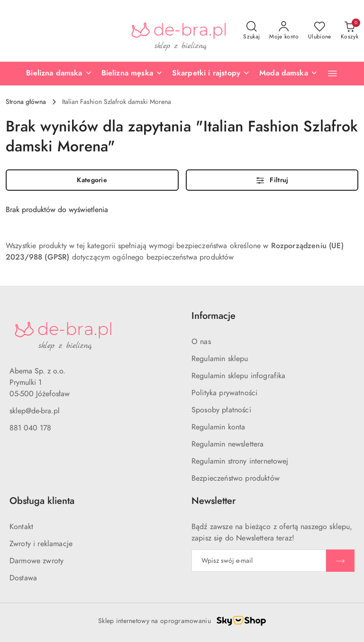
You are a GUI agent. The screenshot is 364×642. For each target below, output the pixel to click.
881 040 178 (30, 428)
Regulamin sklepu (220, 359)
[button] (332, 73)
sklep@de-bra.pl (35, 411)
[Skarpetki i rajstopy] (211, 74)
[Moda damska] (288, 74)
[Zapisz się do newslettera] (259, 561)
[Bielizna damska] (59, 74)
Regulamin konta (218, 427)
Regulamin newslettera (227, 444)
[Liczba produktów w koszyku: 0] (350, 31)
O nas (201, 342)
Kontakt (21, 527)
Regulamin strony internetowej (240, 461)
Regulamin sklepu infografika (238, 376)
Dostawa (23, 578)
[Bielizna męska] (132, 74)
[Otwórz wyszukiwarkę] (251, 31)
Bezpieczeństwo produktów (236, 478)
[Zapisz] (340, 561)
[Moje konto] (284, 31)
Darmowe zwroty (36, 561)
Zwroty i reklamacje (41, 544)
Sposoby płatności (221, 410)
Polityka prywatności (224, 393)
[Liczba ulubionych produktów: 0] (320, 31)
